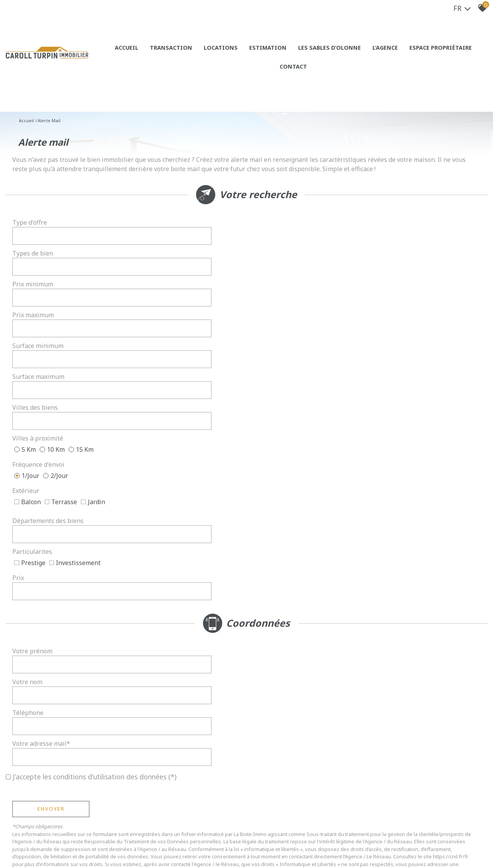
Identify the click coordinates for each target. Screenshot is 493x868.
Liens (148, 844)
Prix (262, 358)
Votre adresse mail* (285, 444)
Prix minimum (36, 255)
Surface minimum (41, 276)
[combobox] (182, 233)
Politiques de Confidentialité (140, 573)
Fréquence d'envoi (41, 317)
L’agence (361, 54)
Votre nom (271, 422)
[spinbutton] (182, 255)
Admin (164, 844)
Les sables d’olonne (310, 54)
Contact (464, 54)
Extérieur (270, 317)
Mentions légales (81, 844)
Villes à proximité (282, 298)
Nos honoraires (121, 844)
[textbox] (182, 233)
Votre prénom (35, 422)
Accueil (124, 54)
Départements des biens (292, 336)
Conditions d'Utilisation (215, 573)
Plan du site (45, 844)
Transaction (165, 54)
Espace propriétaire (412, 54)
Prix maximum (277, 255)
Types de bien (277, 233)
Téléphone (31, 444)
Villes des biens (38, 298)
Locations (211, 54)
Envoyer (54, 495)
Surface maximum (282, 276)
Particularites (35, 358)
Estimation (254, 54)
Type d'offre (33, 233)
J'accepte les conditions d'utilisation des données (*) (95, 463)
